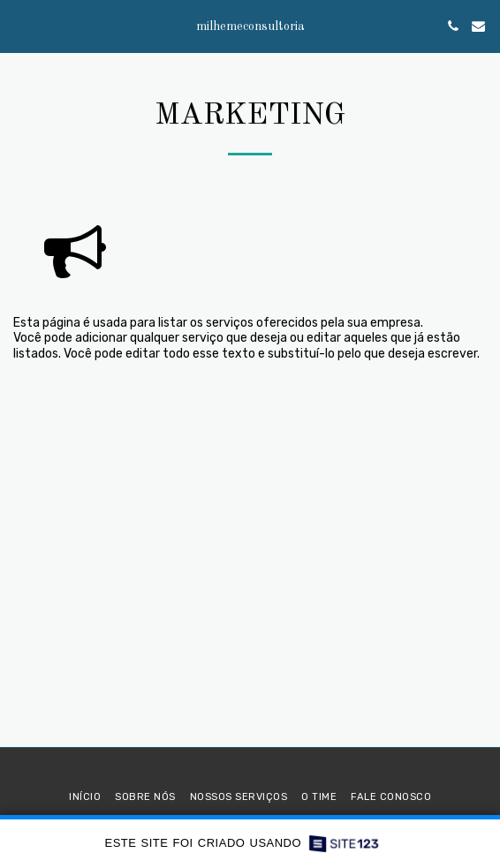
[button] (19, 26)
